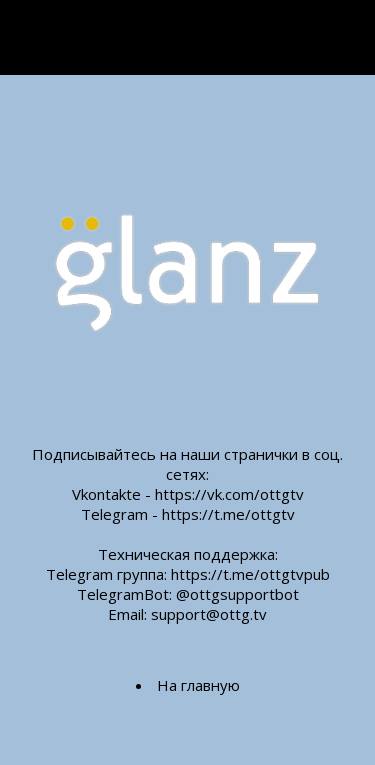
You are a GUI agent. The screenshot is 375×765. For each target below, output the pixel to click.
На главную (198, 685)
